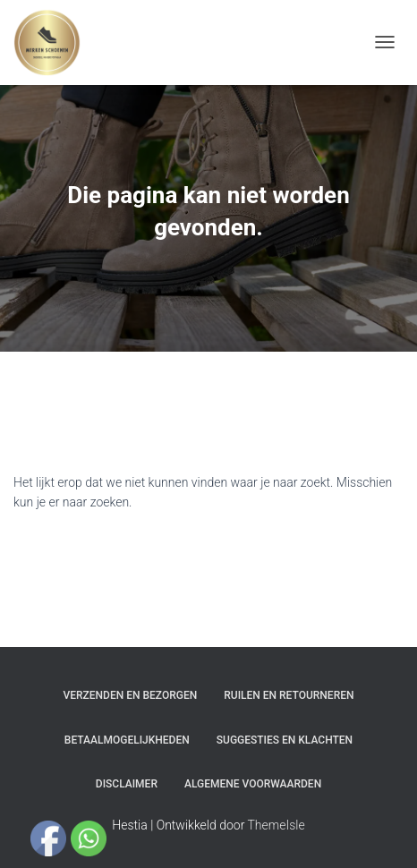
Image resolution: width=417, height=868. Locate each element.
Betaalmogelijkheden (127, 740)
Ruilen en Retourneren (289, 695)
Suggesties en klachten (285, 740)
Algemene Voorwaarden (253, 784)
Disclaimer (127, 784)
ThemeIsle (277, 825)
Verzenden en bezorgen (131, 695)
